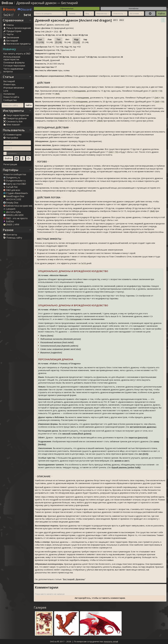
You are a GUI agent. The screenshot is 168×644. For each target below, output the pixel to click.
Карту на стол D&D (15, 184)
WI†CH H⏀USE (12, 199)
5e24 (8, 15)
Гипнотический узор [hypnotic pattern (59, 346)
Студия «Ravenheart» (16, 193)
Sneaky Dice (11, 203)
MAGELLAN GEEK (13, 215)
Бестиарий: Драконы (74, 579)
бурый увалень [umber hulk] (126, 467)
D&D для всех (12, 190)
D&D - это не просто (15, 218)
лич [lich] (143, 454)
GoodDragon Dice (14, 196)
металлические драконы (143, 427)
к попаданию (77, 91)
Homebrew (134, 8)
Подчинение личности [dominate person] (60, 339)
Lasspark (9, 209)
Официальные (67, 8)
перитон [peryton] (138, 437)
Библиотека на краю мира (19, 206)
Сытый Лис (11, 187)
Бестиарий (70, 3)
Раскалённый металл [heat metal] (57, 342)
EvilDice (9, 221)
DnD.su (7, 3)
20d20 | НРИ (11, 225)
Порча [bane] (47, 335)
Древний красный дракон (36, 3)
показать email (111, 641)
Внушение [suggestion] (51, 352)
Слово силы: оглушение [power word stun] (60, 349)
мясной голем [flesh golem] (77, 434)
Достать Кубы (12, 212)
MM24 (122, 20)
